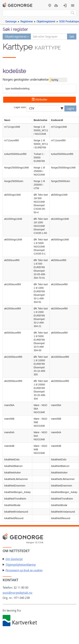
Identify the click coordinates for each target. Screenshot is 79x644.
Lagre (70, 108)
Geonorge (11, 22)
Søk (72, 37)
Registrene (27, 22)
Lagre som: (20, 107)
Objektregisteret (46, 22)
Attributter (39, 100)
